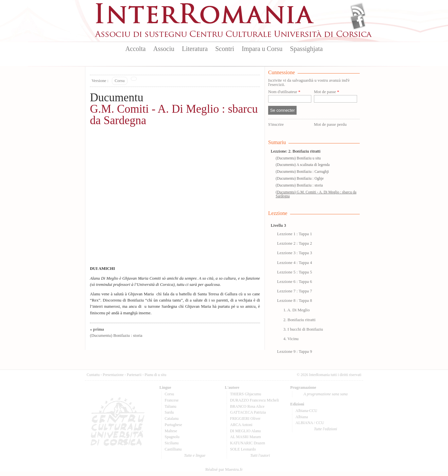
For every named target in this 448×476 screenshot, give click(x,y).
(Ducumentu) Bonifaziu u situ (298, 158)
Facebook (358, 22)
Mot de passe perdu (330, 124)
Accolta (135, 49)
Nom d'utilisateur (284, 92)
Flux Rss (358, 11)
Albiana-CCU (307, 411)
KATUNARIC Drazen (248, 443)
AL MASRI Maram (246, 437)
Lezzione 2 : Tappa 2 (294, 243)
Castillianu (173, 449)
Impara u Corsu (262, 49)
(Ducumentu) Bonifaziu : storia (299, 185)
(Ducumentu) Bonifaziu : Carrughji (302, 172)
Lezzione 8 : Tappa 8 (294, 301)
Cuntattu (93, 375)
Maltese (171, 431)
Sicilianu (172, 443)
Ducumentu (117, 98)
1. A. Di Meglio (296, 310)
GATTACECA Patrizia (248, 412)
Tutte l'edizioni (326, 429)
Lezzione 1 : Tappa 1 (294, 234)
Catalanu (172, 419)
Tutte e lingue (195, 455)
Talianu (171, 406)
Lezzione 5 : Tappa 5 (294, 272)
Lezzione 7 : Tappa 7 (294, 291)
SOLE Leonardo (243, 449)
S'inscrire (276, 124)
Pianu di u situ (155, 375)
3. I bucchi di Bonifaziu (303, 329)
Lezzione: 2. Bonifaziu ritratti (296, 151)
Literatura (195, 49)
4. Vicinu (291, 339)
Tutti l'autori (260, 455)
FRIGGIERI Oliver (245, 419)
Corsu (120, 81)
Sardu (169, 412)
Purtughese (173, 425)
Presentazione (113, 375)
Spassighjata (306, 49)
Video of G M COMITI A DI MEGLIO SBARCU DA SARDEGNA (175, 200)
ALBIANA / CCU (310, 423)
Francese (172, 400)
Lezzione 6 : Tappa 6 (294, 282)
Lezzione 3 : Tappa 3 (294, 253)
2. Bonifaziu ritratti (299, 320)
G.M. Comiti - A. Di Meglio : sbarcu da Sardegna (174, 115)
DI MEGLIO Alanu (246, 431)
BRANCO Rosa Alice (247, 406)
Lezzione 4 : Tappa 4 (294, 263)
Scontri (225, 49)
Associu (164, 49)
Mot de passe (327, 92)
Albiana (302, 417)
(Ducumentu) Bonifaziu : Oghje (300, 178)
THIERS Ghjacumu (246, 394)
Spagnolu (172, 437)
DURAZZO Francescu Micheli (255, 400)
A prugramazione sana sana (326, 394)
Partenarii (134, 375)
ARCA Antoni (241, 425)
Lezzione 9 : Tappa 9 (294, 352)
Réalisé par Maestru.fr (224, 469)
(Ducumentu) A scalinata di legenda (303, 165)
